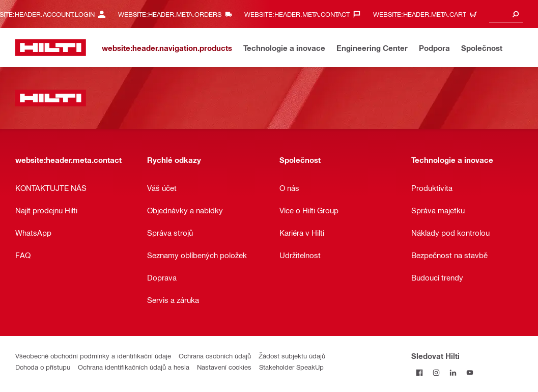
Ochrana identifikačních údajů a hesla (134, 367)
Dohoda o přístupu (43, 367)
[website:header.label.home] (51, 48)
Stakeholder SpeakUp (291, 367)
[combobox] (506, 14)
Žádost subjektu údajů (292, 356)
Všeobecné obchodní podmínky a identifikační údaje (93, 356)
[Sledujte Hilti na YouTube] (470, 372)
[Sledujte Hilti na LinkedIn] (453, 372)
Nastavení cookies (224, 367)
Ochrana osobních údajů (215, 356)
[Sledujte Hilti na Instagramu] (436, 372)
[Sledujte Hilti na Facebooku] (420, 372)
